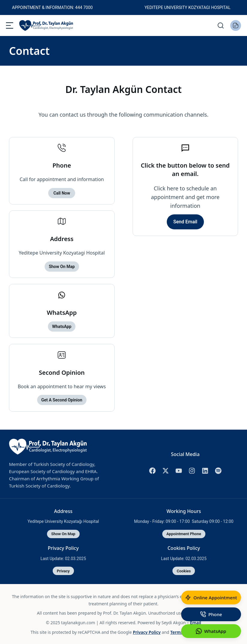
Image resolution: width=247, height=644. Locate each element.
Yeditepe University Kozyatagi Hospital (188, 7)
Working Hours (184, 510)
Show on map (62, 266)
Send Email (185, 222)
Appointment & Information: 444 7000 (52, 7)
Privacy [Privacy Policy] (63, 570)
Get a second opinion (62, 399)
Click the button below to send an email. (185, 170)
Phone (62, 165)
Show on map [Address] (63, 533)
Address (62, 239)
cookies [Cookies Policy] (184, 570)
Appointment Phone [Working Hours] (184, 533)
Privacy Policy (63, 547)
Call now (62, 193)
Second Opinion (62, 372)
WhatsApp (62, 312)
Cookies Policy (184, 547)
